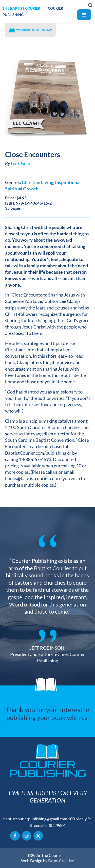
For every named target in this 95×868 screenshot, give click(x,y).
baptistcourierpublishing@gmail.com (35, 819)
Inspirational (68, 182)
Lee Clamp (20, 163)
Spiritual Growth (22, 189)
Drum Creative (61, 861)
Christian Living (37, 182)
